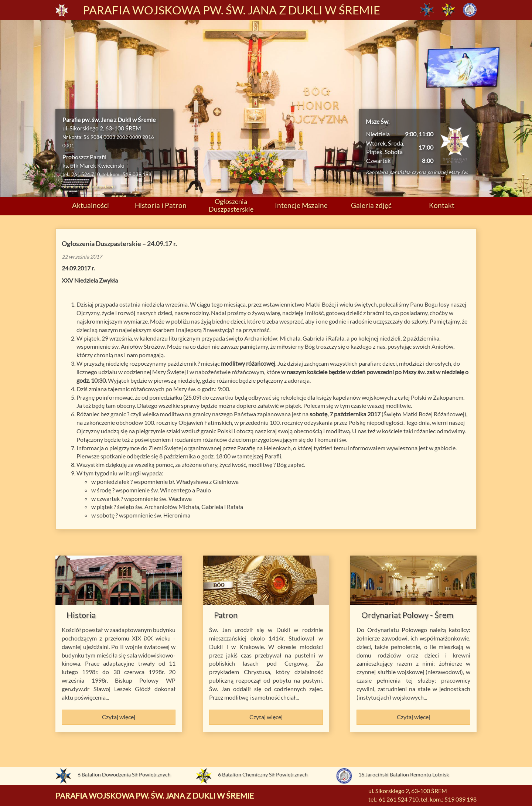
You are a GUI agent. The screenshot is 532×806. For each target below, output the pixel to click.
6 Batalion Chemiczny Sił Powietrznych (263, 774)
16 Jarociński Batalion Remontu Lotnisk (404, 774)
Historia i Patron (161, 205)
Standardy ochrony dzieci (89, 187)
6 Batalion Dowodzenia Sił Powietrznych (124, 774)
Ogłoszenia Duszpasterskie (231, 205)
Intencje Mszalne (301, 205)
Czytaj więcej (119, 717)
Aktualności (91, 205)
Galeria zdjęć (371, 205)
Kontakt (442, 205)
